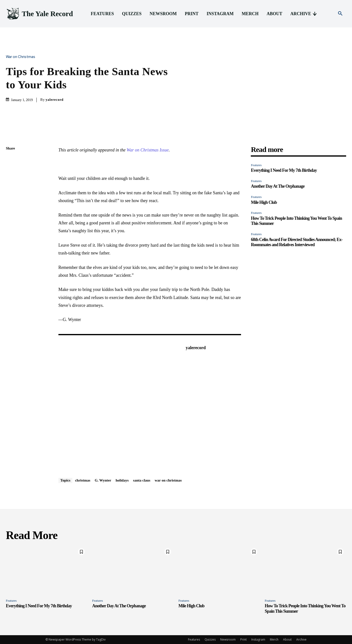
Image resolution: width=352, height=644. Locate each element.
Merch (274, 639)
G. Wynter (103, 480)
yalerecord (55, 100)
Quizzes (210, 639)
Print (243, 639)
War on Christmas (22, 57)
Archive (301, 639)
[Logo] (39, 14)
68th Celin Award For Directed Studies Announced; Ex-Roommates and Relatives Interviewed (297, 242)
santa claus (142, 480)
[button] (340, 14)
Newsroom (228, 639)
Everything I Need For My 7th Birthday (284, 170)
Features (256, 165)
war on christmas (168, 480)
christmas (83, 480)
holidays (122, 480)
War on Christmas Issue (148, 150)
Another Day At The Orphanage (278, 186)
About (287, 639)
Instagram (258, 639)
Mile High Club (264, 202)
